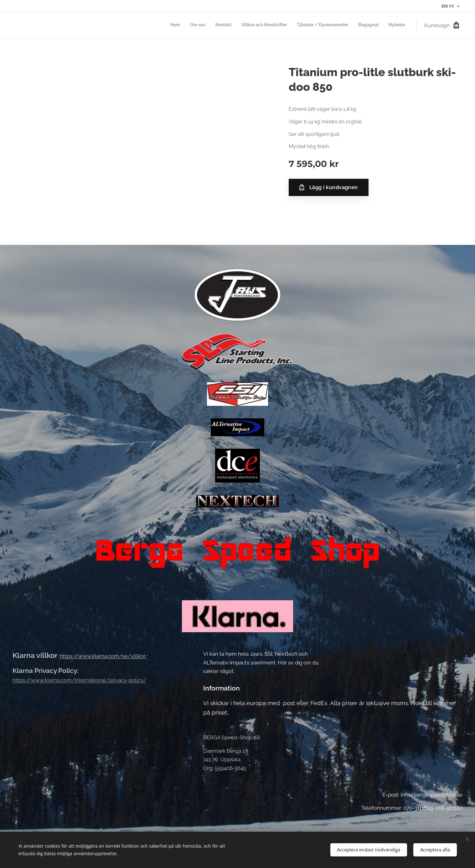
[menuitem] (347, 25)
